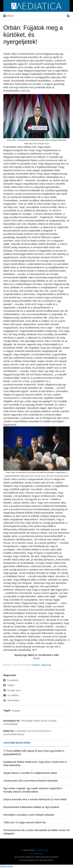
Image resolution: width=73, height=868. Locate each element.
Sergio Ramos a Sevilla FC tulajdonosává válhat (30, 773)
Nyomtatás (11, 700)
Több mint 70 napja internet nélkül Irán (25, 822)
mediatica (36, 665)
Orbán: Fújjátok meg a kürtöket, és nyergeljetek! (33, 35)
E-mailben (11, 695)
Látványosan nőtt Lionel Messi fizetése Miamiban (31, 781)
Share (36, 658)
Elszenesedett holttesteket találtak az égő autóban (31, 807)
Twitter (9, 685)
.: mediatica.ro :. (43, 850)
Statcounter (6, 866)
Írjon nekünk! (36, 854)
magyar (16, 710)
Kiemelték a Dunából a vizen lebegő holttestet (29, 815)
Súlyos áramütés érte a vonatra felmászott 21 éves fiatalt (35, 799)
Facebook (11, 680)
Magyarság (46, 665)
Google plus (12, 690)
